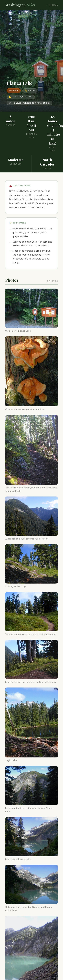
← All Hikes (52, 5)
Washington (20, 5)
